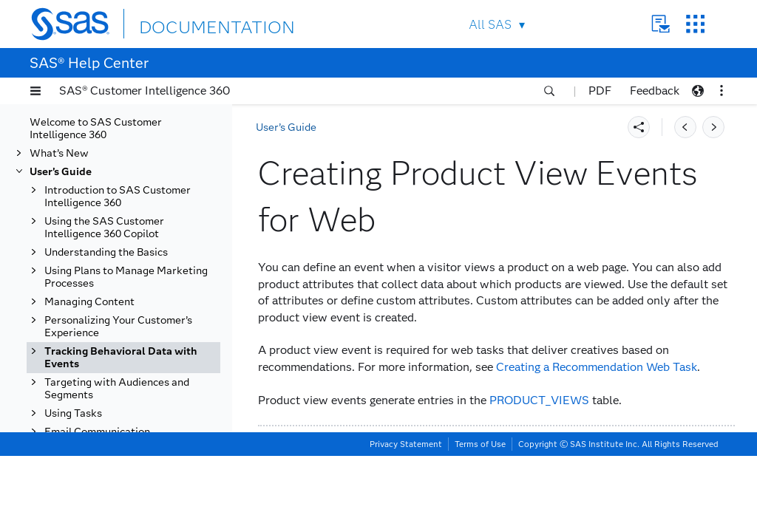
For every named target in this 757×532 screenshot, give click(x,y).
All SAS (490, 25)
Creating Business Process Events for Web (138, 155)
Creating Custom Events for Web (142, 248)
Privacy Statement (406, 520)
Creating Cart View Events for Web (139, 186)
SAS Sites (695, 24)
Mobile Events (94, 416)
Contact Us (661, 24)
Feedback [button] (655, 91)
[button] (35, 91)
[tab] (146, 310)
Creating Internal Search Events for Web (134, 279)
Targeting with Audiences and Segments (117, 477)
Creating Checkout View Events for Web (133, 217)
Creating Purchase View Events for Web (133, 372)
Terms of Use (480, 520)
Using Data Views (102, 453)
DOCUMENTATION (193, 23)
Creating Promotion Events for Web (140, 341)
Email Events (91, 397)
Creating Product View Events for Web (131, 310)
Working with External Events (133, 434)
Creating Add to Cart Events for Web (143, 124)
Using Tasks (73, 502)
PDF (600, 91)
